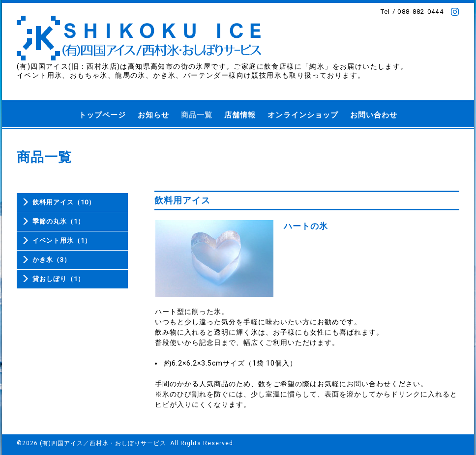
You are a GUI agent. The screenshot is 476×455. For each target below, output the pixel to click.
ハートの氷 (306, 226)
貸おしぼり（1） (59, 279)
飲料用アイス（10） (64, 202)
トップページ (102, 115)
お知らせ (153, 115)
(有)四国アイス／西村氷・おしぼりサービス (103, 443)
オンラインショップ (303, 115)
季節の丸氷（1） (59, 221)
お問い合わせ (374, 115)
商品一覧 (197, 115)
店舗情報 (240, 115)
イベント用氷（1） (62, 241)
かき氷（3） (52, 260)
